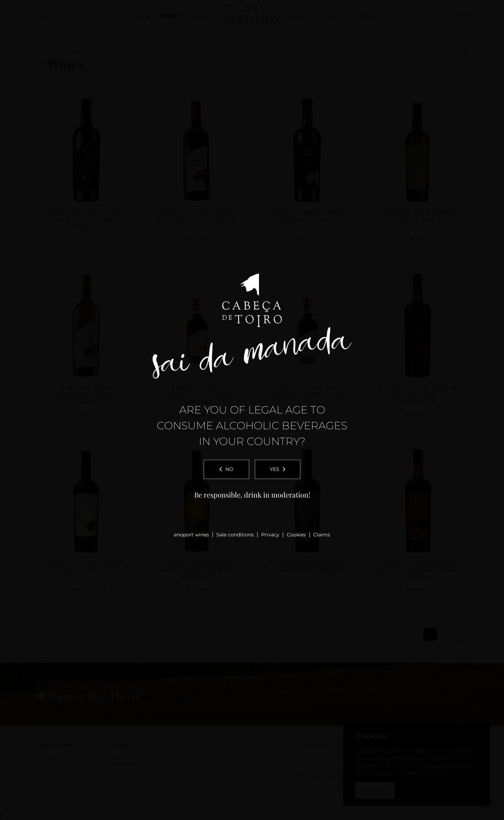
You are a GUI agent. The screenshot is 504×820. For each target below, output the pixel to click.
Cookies (296, 535)
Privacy (270, 535)
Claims (322, 535)
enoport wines (191, 535)
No (226, 469)
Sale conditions (235, 535)
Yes (278, 469)
